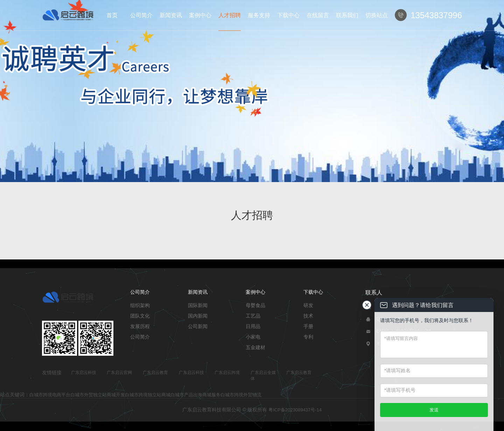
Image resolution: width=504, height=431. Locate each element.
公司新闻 (198, 326)
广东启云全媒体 (263, 376)
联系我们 (347, 15)
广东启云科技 (84, 373)
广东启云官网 (119, 373)
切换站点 (377, 15)
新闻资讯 (171, 15)
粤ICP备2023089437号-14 (295, 410)
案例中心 (200, 15)
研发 (308, 305)
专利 (308, 337)
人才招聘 (230, 15)
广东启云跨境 (227, 373)
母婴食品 (255, 305)
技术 (308, 316)
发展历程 (140, 326)
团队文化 (140, 316)
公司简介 (141, 15)
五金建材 (255, 347)
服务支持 (259, 15)
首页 (112, 15)
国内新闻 (198, 316)
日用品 (253, 326)
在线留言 (318, 15)
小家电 (253, 337)
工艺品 (253, 316)
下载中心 (288, 15)
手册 (308, 326)
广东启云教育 (155, 373)
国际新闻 (198, 305)
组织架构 (140, 305)
